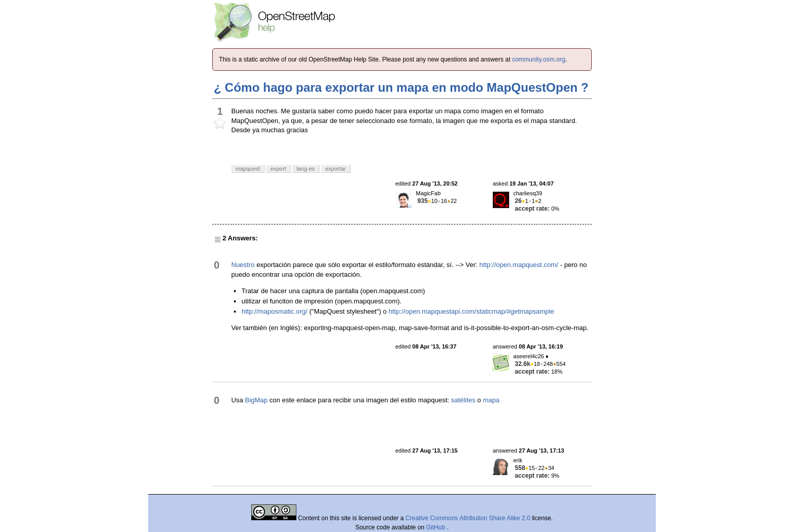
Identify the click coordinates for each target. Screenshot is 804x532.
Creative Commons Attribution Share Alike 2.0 (468, 518)
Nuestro (243, 265)
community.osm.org (539, 59)
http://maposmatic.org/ (275, 311)
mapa (491, 400)
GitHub (437, 527)
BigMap (256, 400)
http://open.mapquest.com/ (519, 265)
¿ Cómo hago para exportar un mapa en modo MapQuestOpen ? (401, 87)
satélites (464, 400)
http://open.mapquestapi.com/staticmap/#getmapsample (471, 311)
